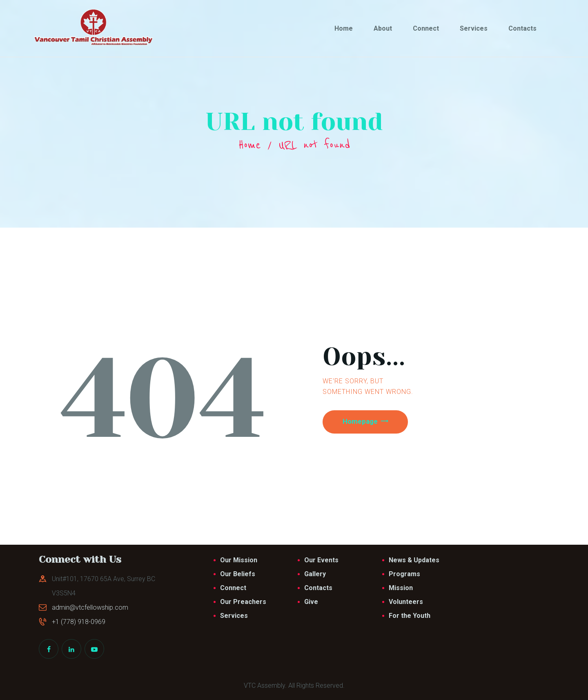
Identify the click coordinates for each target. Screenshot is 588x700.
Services (234, 616)
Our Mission (239, 560)
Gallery (315, 574)
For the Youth (410, 616)
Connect (233, 588)
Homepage (364, 422)
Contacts (318, 588)
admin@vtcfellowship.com (90, 607)
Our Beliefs (238, 574)
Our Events (321, 560)
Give (311, 602)
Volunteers (406, 602)
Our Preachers (243, 602)
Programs (404, 574)
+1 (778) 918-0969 (79, 622)
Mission (401, 588)
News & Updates (414, 560)
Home (249, 145)
